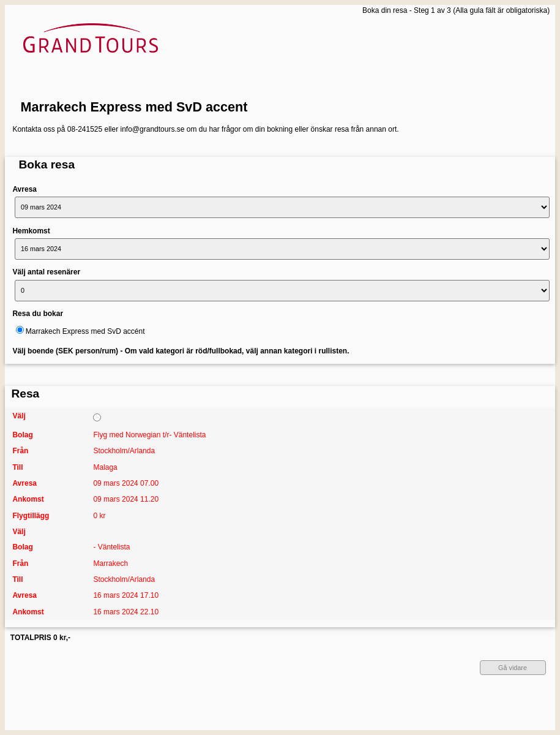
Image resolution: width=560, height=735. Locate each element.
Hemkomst (31, 231)
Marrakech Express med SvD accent (134, 107)
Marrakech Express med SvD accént (85, 331)
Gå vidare (513, 668)
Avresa (24, 189)
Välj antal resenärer (46, 272)
